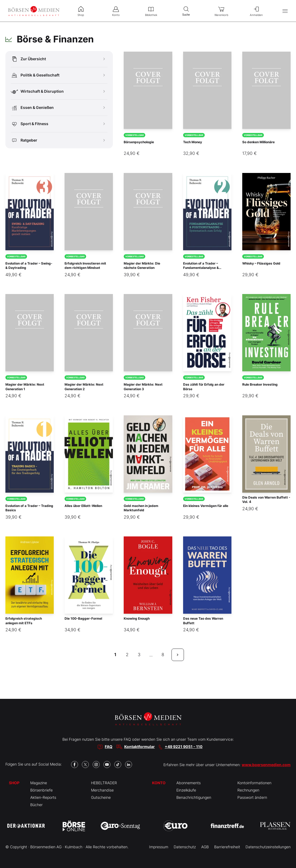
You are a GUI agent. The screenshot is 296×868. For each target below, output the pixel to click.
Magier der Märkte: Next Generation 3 (143, 387)
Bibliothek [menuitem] (151, 11)
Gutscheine (101, 797)
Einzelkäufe (186, 790)
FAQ (109, 747)
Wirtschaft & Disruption (58, 91)
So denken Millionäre (258, 142)
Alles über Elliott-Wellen (83, 506)
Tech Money (193, 142)
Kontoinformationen (254, 783)
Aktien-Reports (43, 797)
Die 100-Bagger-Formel (83, 618)
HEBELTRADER (104, 783)
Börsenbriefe (41, 790)
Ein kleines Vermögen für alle (206, 506)
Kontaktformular (139, 747)
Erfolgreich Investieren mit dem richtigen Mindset (85, 266)
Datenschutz (185, 847)
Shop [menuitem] (81, 11)
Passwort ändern (252, 797)
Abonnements (189, 783)
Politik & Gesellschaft (58, 75)
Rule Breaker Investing (260, 384)
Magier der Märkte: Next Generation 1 (25, 387)
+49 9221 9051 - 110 (184, 747)
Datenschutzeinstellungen (268, 847)
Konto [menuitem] (116, 11)
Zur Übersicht (58, 59)
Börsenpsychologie (139, 142)
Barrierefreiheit (227, 847)
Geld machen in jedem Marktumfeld (141, 508)
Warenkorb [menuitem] (221, 11)
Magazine (39, 783)
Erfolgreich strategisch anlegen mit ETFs (24, 621)
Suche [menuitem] (186, 11)
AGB (205, 847)
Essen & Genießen (58, 108)
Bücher (36, 805)
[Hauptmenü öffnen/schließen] (285, 11)
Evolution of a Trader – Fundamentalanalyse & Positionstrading (201, 268)
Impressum (159, 847)
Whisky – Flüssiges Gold (261, 263)
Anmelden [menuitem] (256, 11)
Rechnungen (248, 790)
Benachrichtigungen (194, 797)
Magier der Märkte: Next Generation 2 (84, 387)
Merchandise (102, 790)
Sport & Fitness (58, 124)
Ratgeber (58, 140)
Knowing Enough (137, 618)
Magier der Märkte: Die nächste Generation (142, 266)
